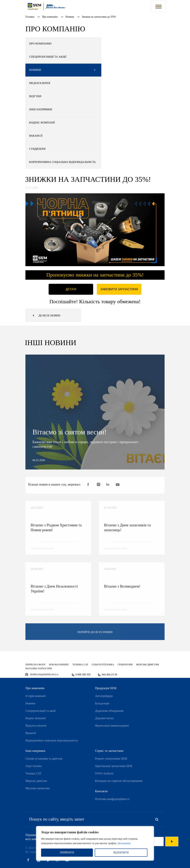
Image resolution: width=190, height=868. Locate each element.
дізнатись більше (42, 552)
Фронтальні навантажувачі (112, 726)
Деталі (71, 289)
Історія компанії (36, 696)
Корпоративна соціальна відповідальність (52, 740)
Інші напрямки (35, 751)
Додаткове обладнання (109, 711)
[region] (95, 843)
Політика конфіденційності (112, 799)
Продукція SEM (106, 688)
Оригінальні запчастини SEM (114, 766)
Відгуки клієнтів (36, 726)
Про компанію (50, 17)
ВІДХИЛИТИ (121, 853)
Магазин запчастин (38, 788)
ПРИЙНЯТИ (67, 853)
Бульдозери (102, 703)
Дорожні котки (104, 718)
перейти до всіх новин (95, 635)
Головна (30, 17)
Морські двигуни (36, 781)
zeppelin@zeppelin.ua (44, 674)
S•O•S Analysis (104, 773)
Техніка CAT (33, 773)
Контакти (101, 791)
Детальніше (124, 843)
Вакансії (31, 733)
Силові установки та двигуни (44, 759)
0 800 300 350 (83, 675)
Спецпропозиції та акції (41, 711)
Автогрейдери (104, 696)
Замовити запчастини (119, 289)
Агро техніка (34, 766)
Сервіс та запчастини (109, 751)
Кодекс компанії (36, 718)
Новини (70, 17)
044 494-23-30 (109, 675)
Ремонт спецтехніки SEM (111, 759)
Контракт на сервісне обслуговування (119, 781)
